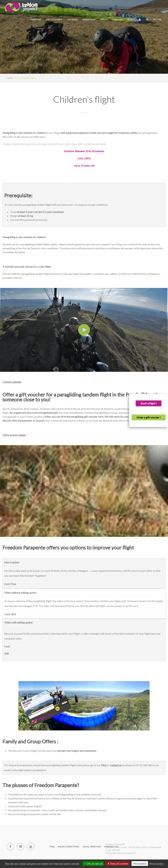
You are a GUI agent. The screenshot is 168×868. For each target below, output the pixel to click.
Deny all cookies (118, 863)
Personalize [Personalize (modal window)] (140, 863)
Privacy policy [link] (157, 864)
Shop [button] (104, 20)
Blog (131, 20)
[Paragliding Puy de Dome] (21, 7)
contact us (116, 765)
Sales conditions (68, 847)
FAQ (104, 765)
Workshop (89, 20)
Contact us (111, 847)
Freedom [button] (117, 20)
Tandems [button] (35, 20)
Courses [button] (72, 20)
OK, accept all (93, 863)
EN (160, 20)
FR (154, 20)
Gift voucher (54, 20)
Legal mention (92, 847)
